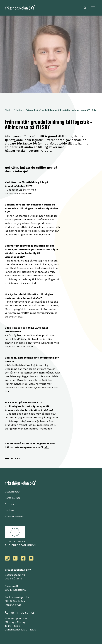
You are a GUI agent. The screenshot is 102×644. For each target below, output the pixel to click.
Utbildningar (12, 492)
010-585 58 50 (22, 613)
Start (7, 110)
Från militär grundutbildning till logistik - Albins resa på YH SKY (61, 110)
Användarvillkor (14, 517)
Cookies (9, 510)
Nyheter (18, 110)
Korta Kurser (13, 498)
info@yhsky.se (13, 605)
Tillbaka (12, 458)
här (47, 447)
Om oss (9, 504)
